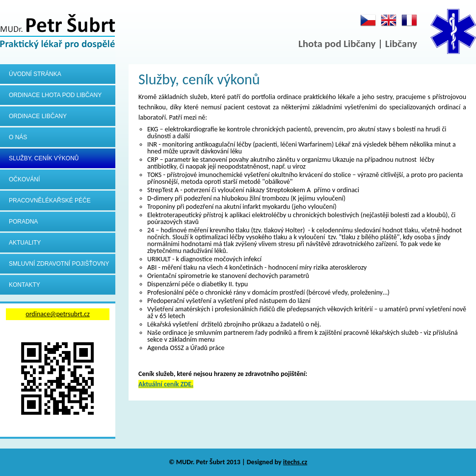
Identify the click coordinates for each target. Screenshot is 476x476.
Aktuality (25, 243)
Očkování (24, 179)
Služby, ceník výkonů (44, 158)
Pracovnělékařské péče (50, 200)
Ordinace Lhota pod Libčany (55, 95)
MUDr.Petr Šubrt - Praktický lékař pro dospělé (58, 32)
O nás (18, 137)
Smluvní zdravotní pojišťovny (59, 264)
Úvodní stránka (35, 74)
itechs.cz (295, 462)
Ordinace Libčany (38, 116)
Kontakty (25, 285)
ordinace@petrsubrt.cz (57, 314)
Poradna (23, 222)
